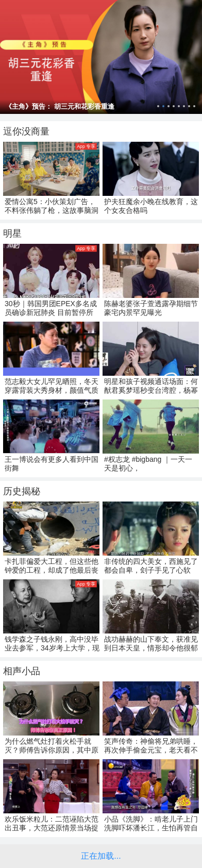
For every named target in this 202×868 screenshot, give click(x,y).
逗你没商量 (26, 131)
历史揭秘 (22, 491)
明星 (12, 233)
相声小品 (22, 671)
